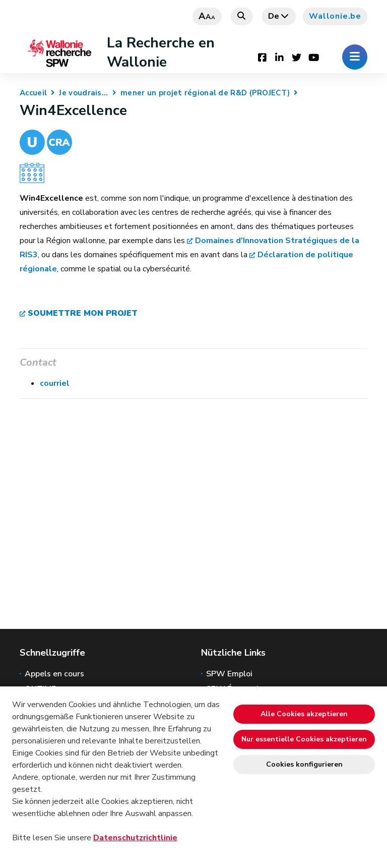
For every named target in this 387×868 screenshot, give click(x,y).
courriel (55, 383)
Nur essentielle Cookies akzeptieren (304, 739)
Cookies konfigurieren (304, 764)
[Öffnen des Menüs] (355, 57)
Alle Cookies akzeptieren (304, 714)
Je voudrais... (83, 93)
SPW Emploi (229, 674)
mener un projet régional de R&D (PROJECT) (205, 93)
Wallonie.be (335, 16)
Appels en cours (54, 674)
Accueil (33, 93)
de (279, 16)
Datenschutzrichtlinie (135, 838)
